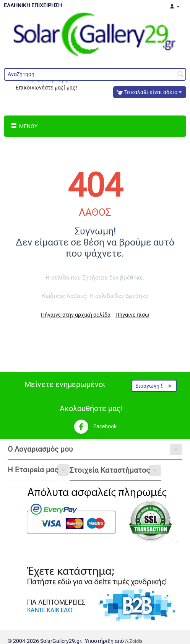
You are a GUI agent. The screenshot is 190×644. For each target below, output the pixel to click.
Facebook (95, 427)
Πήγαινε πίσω (132, 315)
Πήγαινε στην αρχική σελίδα (76, 315)
